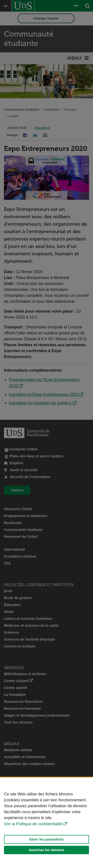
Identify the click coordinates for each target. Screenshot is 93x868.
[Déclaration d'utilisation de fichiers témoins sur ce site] (46, 823)
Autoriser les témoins (46, 850)
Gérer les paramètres (46, 839)
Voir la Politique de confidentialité (33, 824)
